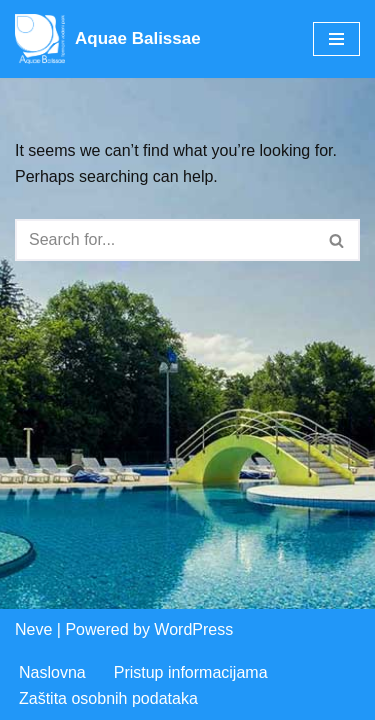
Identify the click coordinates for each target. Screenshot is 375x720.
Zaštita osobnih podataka (108, 698)
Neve (33, 629)
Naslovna (52, 672)
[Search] (165, 240)
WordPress (193, 629)
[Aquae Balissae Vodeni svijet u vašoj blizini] (108, 39)
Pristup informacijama (191, 672)
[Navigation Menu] (336, 39)
